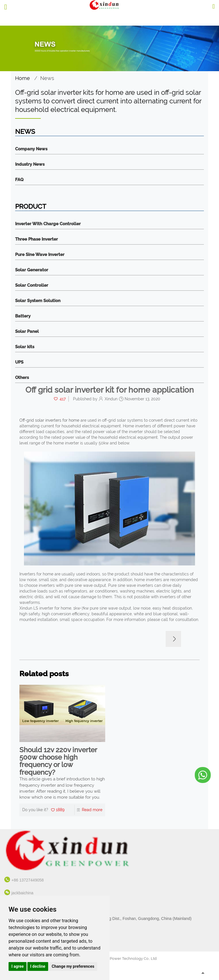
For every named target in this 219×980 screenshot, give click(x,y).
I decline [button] (38, 966)
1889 (60, 810)
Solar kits (25, 347)
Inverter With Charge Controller (48, 224)
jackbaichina (22, 893)
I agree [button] (18, 966)
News (47, 78)
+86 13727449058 (28, 880)
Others (22, 378)
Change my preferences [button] (73, 966)
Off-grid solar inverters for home (49, 420)
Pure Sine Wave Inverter (40, 255)
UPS (19, 362)
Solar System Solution (38, 301)
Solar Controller (32, 285)
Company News (31, 149)
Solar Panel (27, 332)
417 (63, 399)
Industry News (30, 164)
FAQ (19, 180)
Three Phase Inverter (36, 239)
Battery (23, 316)
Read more (92, 810)
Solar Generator (32, 270)
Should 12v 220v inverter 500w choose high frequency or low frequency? (58, 761)
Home (23, 78)
